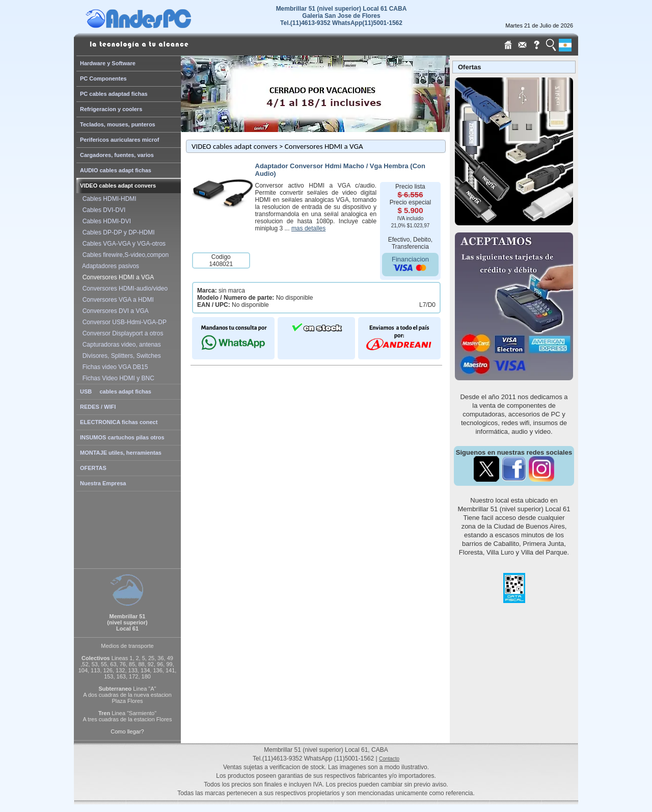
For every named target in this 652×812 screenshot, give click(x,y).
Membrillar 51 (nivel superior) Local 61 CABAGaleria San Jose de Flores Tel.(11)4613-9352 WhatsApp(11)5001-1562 (342, 16)
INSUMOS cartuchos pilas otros (122, 437)
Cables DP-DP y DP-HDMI (117, 232)
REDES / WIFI (98, 407)
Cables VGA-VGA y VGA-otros (122, 244)
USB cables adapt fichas (116, 391)
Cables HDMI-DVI (105, 221)
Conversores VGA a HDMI (116, 300)
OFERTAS (93, 468)
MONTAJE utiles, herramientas (121, 453)
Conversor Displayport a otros (121, 333)
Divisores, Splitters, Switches (120, 356)
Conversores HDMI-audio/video (123, 289)
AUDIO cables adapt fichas (116, 170)
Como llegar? (127, 731)
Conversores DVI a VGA (114, 311)
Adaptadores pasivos (109, 266)
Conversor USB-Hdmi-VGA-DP (123, 322)
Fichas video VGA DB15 (113, 367)
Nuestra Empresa (103, 483)
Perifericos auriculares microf (119, 140)
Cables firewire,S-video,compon (124, 255)
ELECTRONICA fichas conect (119, 422)
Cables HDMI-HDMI (108, 199)
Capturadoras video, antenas (120, 345)
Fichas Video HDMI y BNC (117, 378)
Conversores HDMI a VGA (116, 277)
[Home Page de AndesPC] (158, 25)
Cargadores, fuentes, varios (117, 155)
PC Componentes (103, 78)
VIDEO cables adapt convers (118, 186)
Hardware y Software (108, 63)
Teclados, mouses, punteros (118, 124)
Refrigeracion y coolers (111, 109)
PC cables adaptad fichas (114, 94)
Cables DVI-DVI (102, 210)
